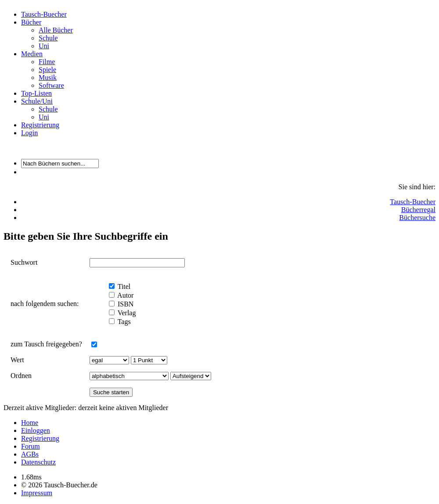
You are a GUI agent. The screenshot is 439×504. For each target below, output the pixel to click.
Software (51, 85)
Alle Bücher (56, 30)
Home (30, 423)
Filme (47, 62)
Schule (48, 38)
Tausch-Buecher (44, 14)
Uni (44, 46)
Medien (32, 54)
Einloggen (36, 430)
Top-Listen (36, 93)
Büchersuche (417, 218)
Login (29, 133)
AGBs (30, 454)
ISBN (125, 304)
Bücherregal (418, 210)
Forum (31, 446)
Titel (123, 286)
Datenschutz (38, 462)
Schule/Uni (37, 101)
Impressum (37, 493)
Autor (125, 295)
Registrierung (40, 125)
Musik (48, 77)
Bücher (31, 22)
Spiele (47, 70)
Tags (123, 322)
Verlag (126, 313)
